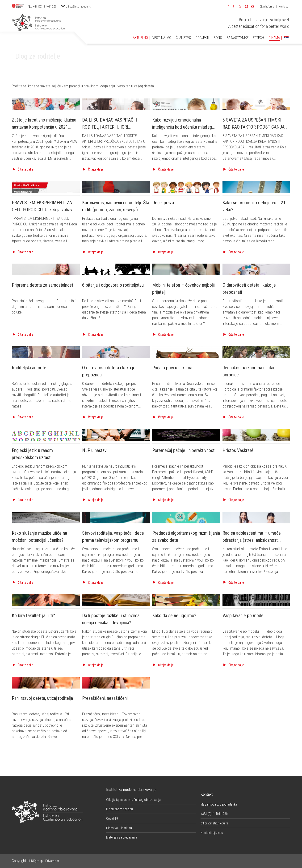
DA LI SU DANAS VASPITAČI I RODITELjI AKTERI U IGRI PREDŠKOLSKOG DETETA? (109, 127)
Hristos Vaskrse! (238, 450)
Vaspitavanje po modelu (245, 615)
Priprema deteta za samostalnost (42, 285)
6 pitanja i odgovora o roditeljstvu (113, 285)
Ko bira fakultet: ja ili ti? (33, 615)
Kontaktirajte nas (212, 833)
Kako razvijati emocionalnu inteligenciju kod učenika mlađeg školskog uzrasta (182, 127)
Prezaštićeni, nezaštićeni (105, 698)
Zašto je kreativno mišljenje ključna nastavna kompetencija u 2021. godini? (44, 127)
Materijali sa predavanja (122, 837)
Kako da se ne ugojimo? (174, 615)
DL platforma (267, 7)
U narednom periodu (120, 809)
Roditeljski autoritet (30, 368)
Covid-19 (112, 819)
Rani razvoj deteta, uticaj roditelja (42, 698)
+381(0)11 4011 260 (45, 7)
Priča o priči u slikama (172, 368)
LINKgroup (36, 861)
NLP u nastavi (95, 450)
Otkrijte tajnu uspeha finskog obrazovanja (133, 800)
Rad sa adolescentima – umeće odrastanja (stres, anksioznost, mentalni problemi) (252, 540)
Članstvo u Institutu (119, 828)
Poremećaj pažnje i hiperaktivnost (183, 450)
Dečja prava (163, 203)
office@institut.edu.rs (78, 7)
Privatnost (52, 861)
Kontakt (283, 7)
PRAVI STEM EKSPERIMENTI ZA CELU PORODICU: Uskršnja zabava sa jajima (43, 210)
